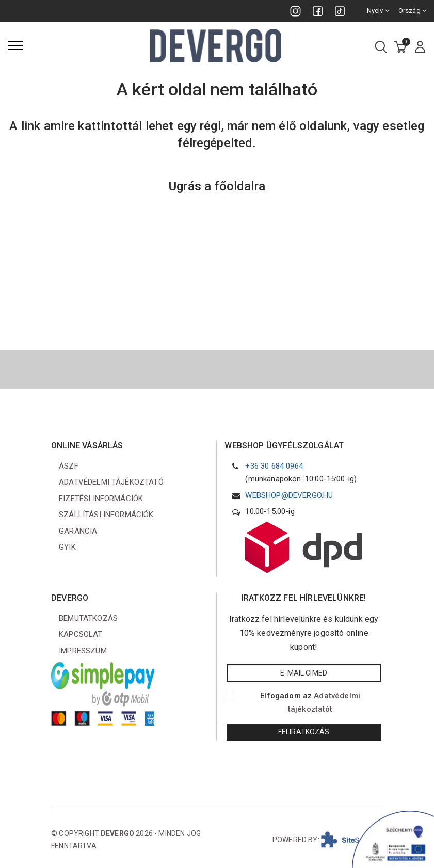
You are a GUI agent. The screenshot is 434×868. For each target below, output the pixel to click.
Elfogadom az (310, 702)
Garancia (78, 531)
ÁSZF (69, 466)
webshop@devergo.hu (289, 495)
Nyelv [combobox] (378, 11)
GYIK (67, 547)
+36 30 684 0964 (274, 466)
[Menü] (15, 45)
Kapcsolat (81, 634)
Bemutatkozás (88, 618)
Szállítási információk (106, 515)
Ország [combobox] (412, 11)
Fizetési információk (101, 499)
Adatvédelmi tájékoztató (111, 482)
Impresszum (83, 651)
